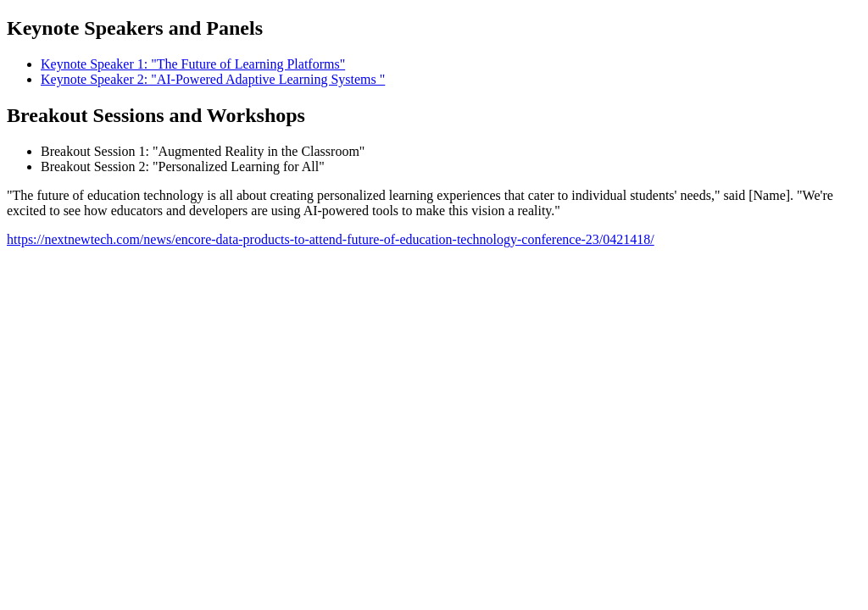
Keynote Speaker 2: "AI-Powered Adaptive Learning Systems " (213, 79)
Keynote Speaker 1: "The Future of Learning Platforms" (193, 64)
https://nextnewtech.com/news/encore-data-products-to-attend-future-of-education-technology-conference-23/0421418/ (331, 239)
